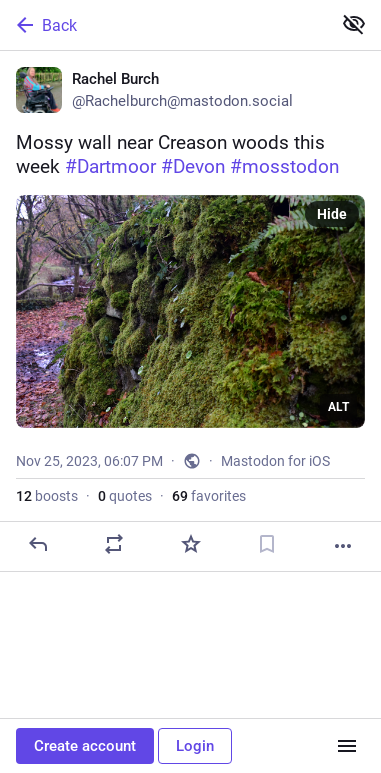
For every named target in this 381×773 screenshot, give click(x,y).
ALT (338, 407)
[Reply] (38, 544)
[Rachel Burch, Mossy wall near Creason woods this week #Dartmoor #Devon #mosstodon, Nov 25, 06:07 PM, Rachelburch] (190, 311)
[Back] (163, 25)
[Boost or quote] (114, 544)
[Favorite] (191, 544)
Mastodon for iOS (275, 461)
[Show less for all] (354, 24)
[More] (343, 546)
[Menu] (347, 746)
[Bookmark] (267, 544)
